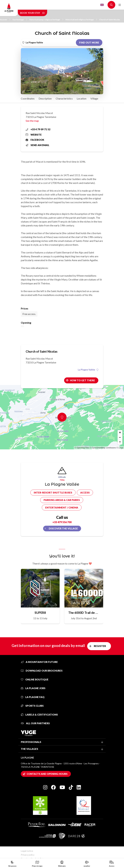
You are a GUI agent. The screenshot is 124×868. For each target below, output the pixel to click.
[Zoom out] (120, 437)
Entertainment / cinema (62, 508)
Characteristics (64, 98)
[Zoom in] (120, 432)
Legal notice (27, 851)
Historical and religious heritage (81, 20)
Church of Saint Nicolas (110, 20)
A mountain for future (39, 662)
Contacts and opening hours (47, 774)
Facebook (35, 140)
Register (100, 646)
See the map (32, 121)
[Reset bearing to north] (120, 442)
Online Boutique (35, 679)
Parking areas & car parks (62, 500)
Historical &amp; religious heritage (46, 20)
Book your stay (32, 13)
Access (85, 493)
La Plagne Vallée (88, 370)
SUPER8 (40, 613)
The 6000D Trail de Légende (84, 613)
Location (82, 98)
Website (34, 135)
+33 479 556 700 (62, 522)
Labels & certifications (39, 715)
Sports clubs (32, 706)
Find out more (89, 43)
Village (94, 98)
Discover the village (63, 528)
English (102, 5)
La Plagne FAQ (33, 697)
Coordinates (28, 98)
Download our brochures (42, 671)
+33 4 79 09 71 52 (38, 129)
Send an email (37, 145)
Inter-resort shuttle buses (53, 493)
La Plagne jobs (33, 688)
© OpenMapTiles (82, 448)
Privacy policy (28, 855)
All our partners (35, 723)
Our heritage (20, 20)
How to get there (82, 380)
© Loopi (120, 448)
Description (45, 98)
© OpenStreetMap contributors (103, 448)
